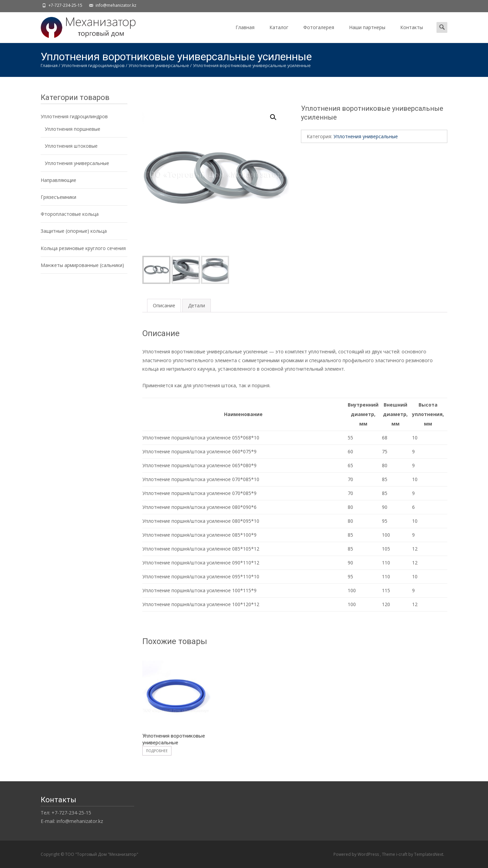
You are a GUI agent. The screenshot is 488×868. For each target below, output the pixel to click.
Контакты (412, 33)
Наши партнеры (367, 33)
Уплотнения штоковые (71, 146)
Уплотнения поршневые (73, 129)
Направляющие (58, 180)
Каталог (279, 33)
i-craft (402, 854)
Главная (245, 33)
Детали (197, 305)
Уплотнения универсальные (159, 65)
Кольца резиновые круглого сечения (83, 248)
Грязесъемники (58, 197)
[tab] (164, 305)
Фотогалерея (319, 33)
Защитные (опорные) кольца (74, 231)
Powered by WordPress (357, 854)
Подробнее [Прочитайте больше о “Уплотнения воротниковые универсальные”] (157, 751)
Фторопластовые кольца (70, 214)
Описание (164, 305)
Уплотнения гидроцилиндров (93, 65)
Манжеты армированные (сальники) (82, 265)
